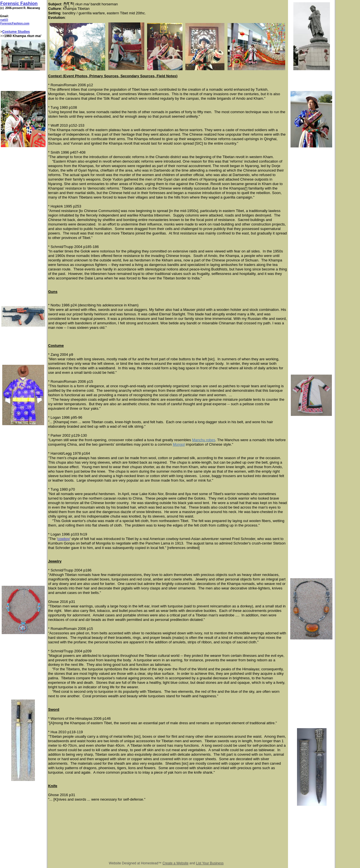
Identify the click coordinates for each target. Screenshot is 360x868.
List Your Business (210, 863)
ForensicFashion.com (15, 23)
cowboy (64, 539)
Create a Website (176, 863)
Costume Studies (16, 32)
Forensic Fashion (19, 4)
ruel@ (4, 20)
